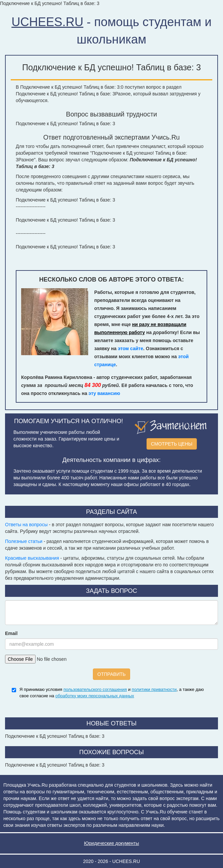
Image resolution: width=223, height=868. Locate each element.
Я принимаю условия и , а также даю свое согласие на (112, 693)
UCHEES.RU (47, 22)
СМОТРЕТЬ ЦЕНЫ (172, 444)
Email (11, 633)
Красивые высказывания (32, 558)
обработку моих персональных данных (95, 696)
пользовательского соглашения (95, 689)
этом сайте (130, 348)
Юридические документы (111, 843)
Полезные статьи (24, 541)
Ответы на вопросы (26, 525)
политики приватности (154, 689)
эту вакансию (104, 393)
